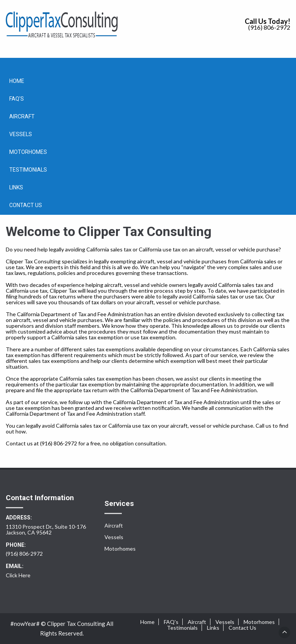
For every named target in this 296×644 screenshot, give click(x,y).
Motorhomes (28, 152)
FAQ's (17, 99)
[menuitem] (148, 81)
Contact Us (26, 205)
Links (16, 187)
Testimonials (28, 170)
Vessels (21, 134)
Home (17, 81)
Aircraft (22, 116)
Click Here (18, 575)
